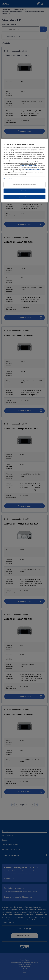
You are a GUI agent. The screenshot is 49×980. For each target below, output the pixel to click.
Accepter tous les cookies (24, 197)
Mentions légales (8, 179)
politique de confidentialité (28, 165)
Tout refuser (25, 191)
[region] (24, 171)
